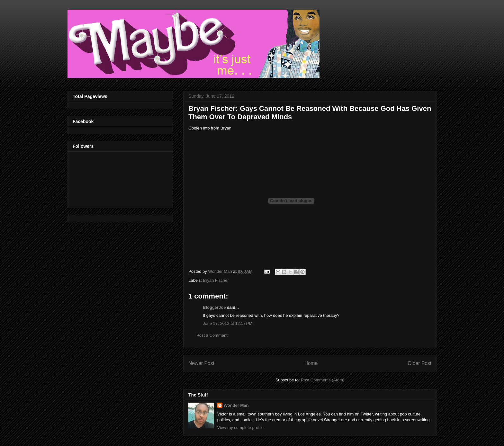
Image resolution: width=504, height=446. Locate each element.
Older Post (419, 363)
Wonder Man (236, 405)
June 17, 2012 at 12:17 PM (228, 323)
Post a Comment (212, 335)
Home (311, 363)
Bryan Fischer (216, 280)
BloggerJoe (214, 307)
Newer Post (201, 363)
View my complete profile (240, 428)
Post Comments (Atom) (323, 380)
